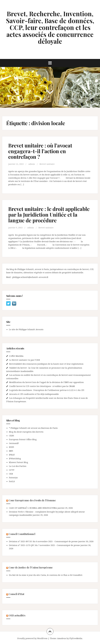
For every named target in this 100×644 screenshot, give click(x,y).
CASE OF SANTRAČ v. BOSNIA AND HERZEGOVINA (33, 508)
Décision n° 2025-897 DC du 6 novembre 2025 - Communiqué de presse (43, 541)
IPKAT (12, 455)
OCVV (12, 470)
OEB (11, 474)
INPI (11, 451)
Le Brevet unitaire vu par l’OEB (25, 360)
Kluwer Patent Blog (18, 462)
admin (32, 164)
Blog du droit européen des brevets (26, 432)
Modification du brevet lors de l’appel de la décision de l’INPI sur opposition (46, 382)
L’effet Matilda (16, 356)
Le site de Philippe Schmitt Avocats (26, 329)
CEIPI (11, 436)
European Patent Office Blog (23, 439)
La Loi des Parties (18, 466)
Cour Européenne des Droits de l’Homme (32, 500)
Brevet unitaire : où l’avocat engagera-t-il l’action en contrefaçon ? (40, 151)
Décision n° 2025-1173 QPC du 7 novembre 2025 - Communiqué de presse (44, 545)
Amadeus (62, 638)
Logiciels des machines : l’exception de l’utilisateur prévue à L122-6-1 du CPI (47, 390)
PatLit (12, 481)
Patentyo (13, 477)
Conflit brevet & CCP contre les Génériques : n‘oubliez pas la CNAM (42, 386)
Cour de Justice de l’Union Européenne (31, 567)
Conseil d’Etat (16, 594)
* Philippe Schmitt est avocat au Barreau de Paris (33, 428)
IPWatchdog (15, 458)
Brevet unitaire (47, 164)
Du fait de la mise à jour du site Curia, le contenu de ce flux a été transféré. (46, 575)
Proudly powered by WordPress (32, 638)
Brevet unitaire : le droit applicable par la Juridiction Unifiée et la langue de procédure (49, 215)
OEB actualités (17, 615)
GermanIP (14, 443)
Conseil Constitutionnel (22, 534)
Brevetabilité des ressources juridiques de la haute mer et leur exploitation (46, 364)
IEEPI (11, 447)
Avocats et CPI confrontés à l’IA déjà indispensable (34, 394)
